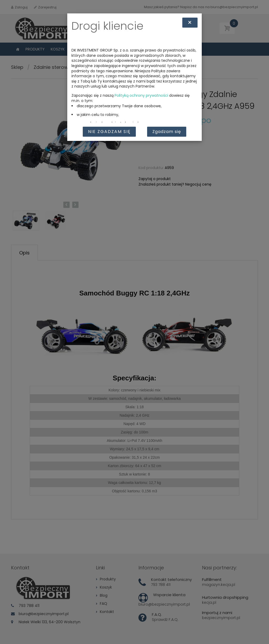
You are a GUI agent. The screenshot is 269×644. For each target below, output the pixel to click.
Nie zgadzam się (109, 132)
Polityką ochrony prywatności (141, 95)
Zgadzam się (167, 132)
